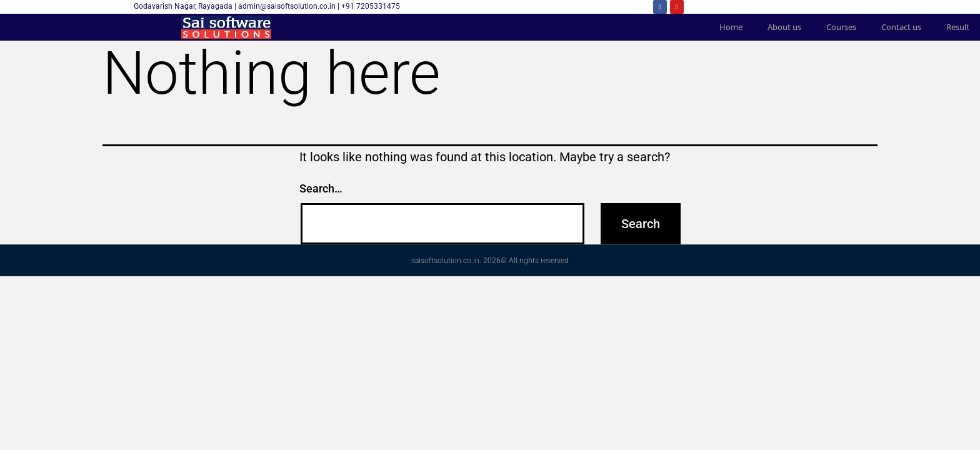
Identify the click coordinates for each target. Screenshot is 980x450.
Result (958, 27)
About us (785, 27)
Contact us (902, 27)
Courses (842, 27)
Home (732, 27)
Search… (321, 188)
